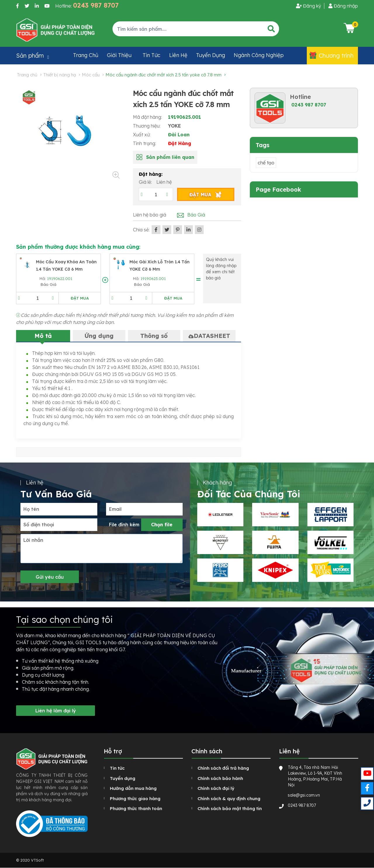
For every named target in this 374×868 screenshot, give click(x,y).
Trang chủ (86, 55)
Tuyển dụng (211, 55)
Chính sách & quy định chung (229, 799)
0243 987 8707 (309, 105)
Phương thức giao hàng (135, 799)
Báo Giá (196, 215)
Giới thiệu (119, 55)
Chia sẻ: (141, 230)
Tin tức (151, 55)
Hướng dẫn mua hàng (133, 788)
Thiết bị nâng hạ (60, 75)
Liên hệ (178, 55)
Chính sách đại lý (216, 788)
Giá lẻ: (146, 182)
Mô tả (43, 336)
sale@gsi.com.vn (304, 795)
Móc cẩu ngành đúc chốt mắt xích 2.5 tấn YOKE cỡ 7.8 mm (163, 75)
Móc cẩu (91, 75)
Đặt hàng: (151, 174)
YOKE (174, 126)
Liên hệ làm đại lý (56, 711)
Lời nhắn (33, 540)
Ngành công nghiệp (259, 55)
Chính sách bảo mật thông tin (230, 808)
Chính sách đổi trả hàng (223, 768)
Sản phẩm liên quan (170, 157)
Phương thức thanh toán (136, 808)
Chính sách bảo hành (220, 778)
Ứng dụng (99, 336)
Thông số (154, 336)
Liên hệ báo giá (150, 215)
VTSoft (37, 860)
